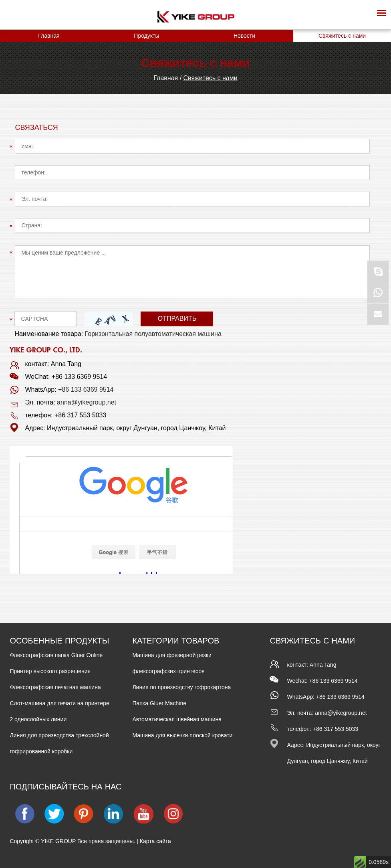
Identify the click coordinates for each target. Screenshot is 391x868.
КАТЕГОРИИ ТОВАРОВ (176, 641)
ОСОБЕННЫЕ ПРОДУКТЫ (59, 641)
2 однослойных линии (38, 719)
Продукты (146, 36)
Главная (49, 36)
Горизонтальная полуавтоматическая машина (153, 334)
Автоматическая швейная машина (177, 719)
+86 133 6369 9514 (86, 389)
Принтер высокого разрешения (50, 671)
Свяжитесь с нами (342, 36)
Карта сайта (155, 841)
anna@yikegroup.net (87, 402)
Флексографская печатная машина (55, 687)
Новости (244, 36)
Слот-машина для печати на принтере (59, 703)
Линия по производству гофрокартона (181, 687)
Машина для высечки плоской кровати (182, 735)
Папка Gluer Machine (159, 703)
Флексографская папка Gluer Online (56, 655)
